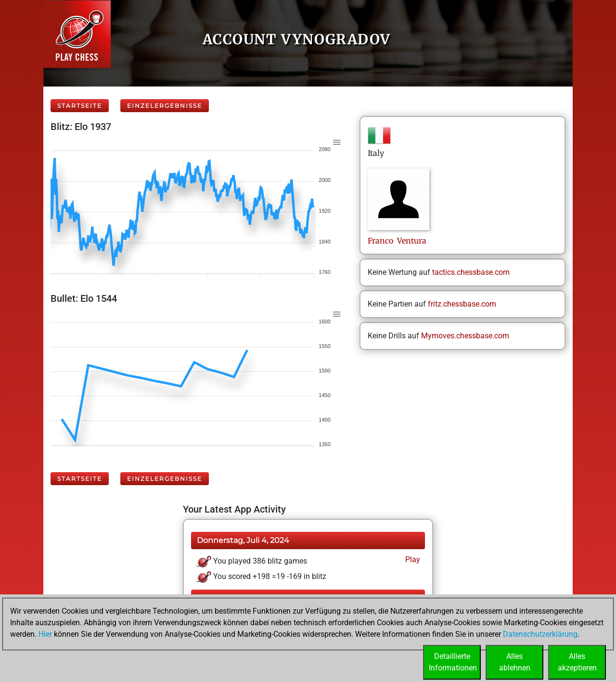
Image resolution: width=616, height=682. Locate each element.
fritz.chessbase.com (462, 304)
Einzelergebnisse (165, 106)
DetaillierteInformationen (453, 662)
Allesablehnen (515, 662)
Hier (45, 634)
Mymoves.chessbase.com (465, 336)
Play (412, 560)
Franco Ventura (397, 241)
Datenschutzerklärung (540, 634)
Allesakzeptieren (577, 662)
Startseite (80, 106)
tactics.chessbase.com (471, 272)
